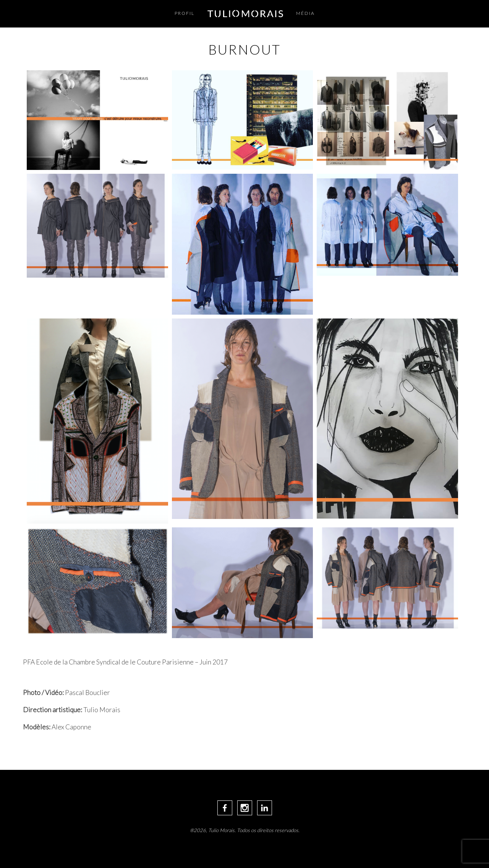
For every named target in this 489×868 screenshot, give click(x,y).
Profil (185, 13)
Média (305, 13)
